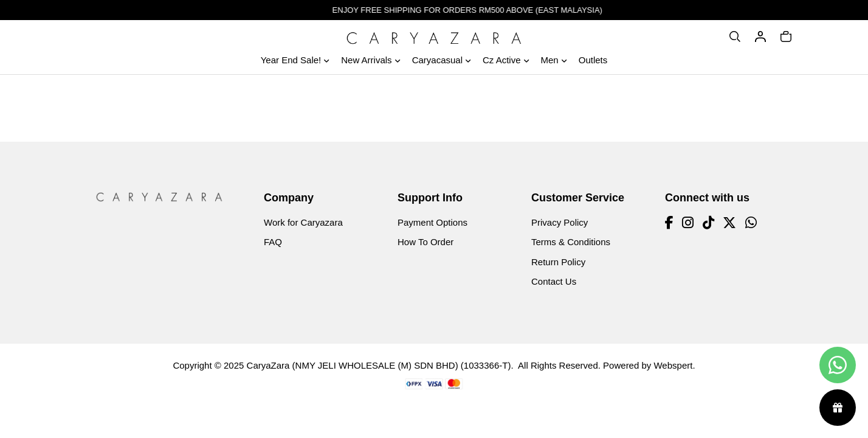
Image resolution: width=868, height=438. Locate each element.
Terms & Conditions (571, 242)
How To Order (425, 242)
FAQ (273, 242)
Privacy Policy (560, 222)
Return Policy (558, 262)
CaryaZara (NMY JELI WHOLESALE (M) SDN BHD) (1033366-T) (379, 365)
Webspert (673, 365)
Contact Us (554, 281)
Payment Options (432, 222)
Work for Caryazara (303, 222)
